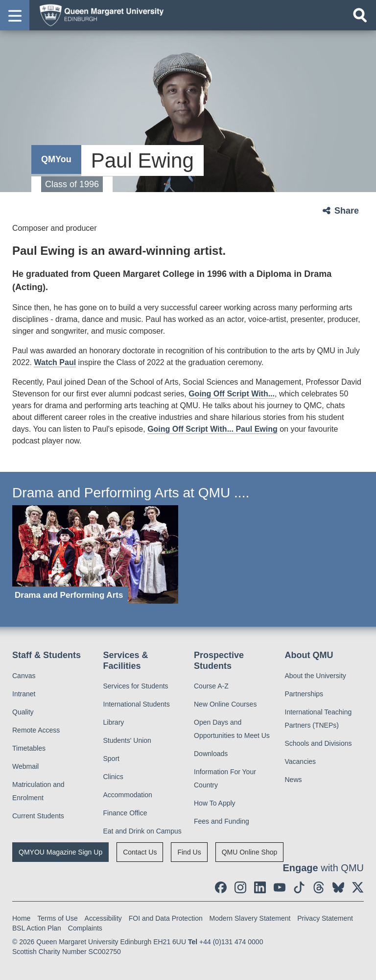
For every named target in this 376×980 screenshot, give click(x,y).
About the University (316, 676)
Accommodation (128, 795)
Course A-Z (211, 686)
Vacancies (301, 761)
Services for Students (136, 686)
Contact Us (140, 852)
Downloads (211, 754)
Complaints (85, 928)
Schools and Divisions (318, 743)
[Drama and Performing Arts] (95, 554)
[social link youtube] (280, 887)
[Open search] (360, 15)
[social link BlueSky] (338, 887)
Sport (111, 759)
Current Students (38, 816)
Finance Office (125, 813)
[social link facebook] (221, 887)
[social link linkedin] (260, 887)
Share (347, 211)
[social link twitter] (358, 887)
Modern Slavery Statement (250, 918)
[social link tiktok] (299, 887)
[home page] (98, 15)
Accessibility (103, 918)
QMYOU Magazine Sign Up (60, 852)
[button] (15, 15)
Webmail (25, 766)
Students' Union (127, 740)
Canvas (24, 676)
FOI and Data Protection (166, 918)
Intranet (24, 694)
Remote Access (36, 730)
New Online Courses (225, 704)
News (294, 780)
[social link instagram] (240, 887)
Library (114, 722)
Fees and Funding (222, 821)
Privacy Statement (325, 918)
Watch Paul (55, 362)
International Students (137, 704)
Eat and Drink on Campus (142, 831)
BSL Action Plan (37, 928)
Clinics (113, 777)
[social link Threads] (319, 887)
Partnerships (304, 694)
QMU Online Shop (250, 852)
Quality (23, 712)
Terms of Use (57, 918)
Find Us (189, 852)
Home (21, 918)
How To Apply (215, 803)
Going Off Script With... (232, 394)
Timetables (29, 748)
